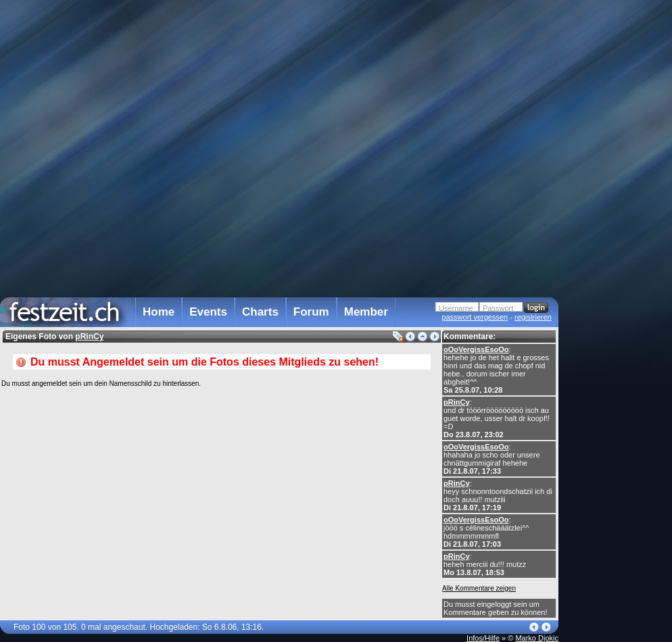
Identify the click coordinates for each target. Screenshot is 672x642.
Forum (311, 312)
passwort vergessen (475, 317)
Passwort (498, 308)
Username (456, 308)
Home (159, 312)
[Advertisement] (618, 272)
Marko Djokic (537, 638)
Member (366, 312)
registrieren (533, 317)
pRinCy (457, 402)
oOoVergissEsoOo (476, 349)
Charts (260, 312)
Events (208, 312)
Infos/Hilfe (483, 638)
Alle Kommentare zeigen (479, 588)
